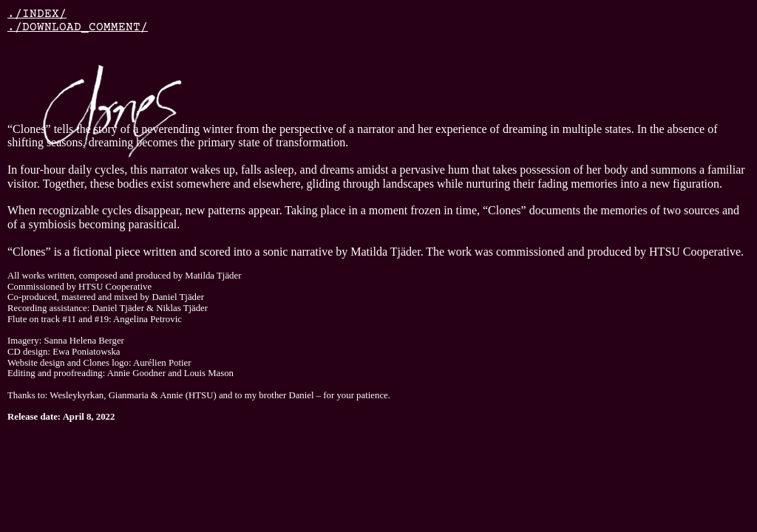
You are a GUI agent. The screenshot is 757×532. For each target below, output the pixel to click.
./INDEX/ (37, 14)
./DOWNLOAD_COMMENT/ (78, 27)
